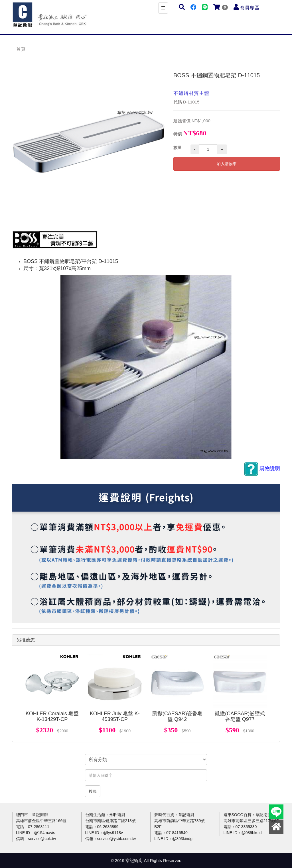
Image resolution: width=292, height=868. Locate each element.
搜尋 (93, 791)
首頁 (21, 49)
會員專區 (250, 8)
